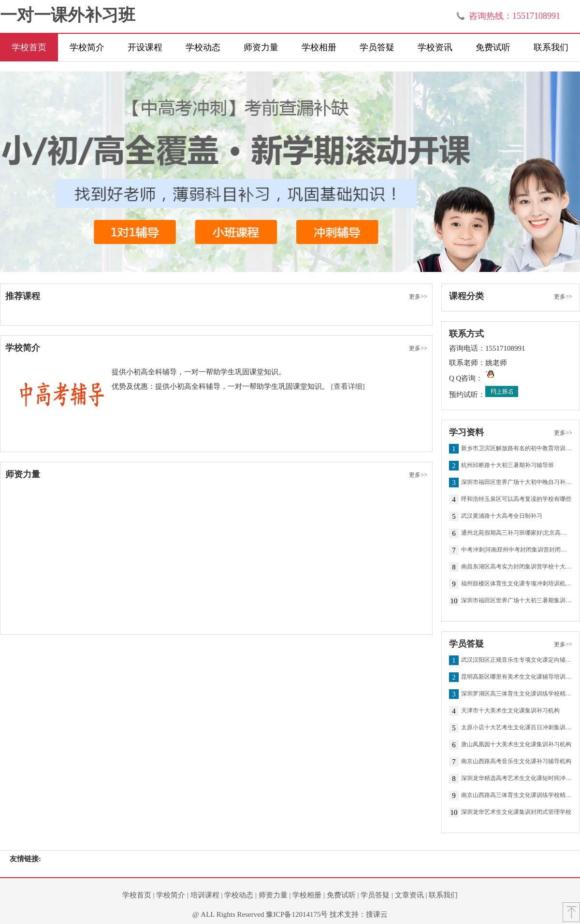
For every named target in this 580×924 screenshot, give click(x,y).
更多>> (418, 297)
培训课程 (205, 895)
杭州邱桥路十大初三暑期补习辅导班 (507, 466)
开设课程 (145, 47)
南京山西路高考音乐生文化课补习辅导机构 (516, 762)
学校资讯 (435, 47)
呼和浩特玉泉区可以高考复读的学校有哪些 (516, 499)
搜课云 (377, 914)
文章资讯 (409, 895)
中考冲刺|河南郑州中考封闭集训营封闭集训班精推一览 (517, 550)
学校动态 (203, 47)
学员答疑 (377, 47)
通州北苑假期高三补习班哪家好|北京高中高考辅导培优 (517, 533)
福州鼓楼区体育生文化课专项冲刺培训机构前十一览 (517, 584)
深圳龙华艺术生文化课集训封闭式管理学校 (516, 812)
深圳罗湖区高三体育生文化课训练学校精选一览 (517, 694)
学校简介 (87, 47)
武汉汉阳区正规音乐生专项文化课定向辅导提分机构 (517, 660)
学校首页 (29, 47)
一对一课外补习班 (68, 15)
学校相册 (319, 47)
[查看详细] (348, 386)
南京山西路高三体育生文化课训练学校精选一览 (517, 796)
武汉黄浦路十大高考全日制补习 (502, 516)
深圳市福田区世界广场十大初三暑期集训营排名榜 (517, 601)
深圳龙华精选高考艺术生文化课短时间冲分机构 (517, 779)
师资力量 (261, 47)
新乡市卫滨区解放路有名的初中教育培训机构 (517, 449)
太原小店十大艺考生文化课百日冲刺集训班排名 (517, 728)
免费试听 (493, 47)
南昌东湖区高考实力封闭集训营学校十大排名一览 (517, 567)
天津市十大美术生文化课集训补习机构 (510, 711)
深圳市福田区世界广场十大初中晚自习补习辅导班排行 (517, 483)
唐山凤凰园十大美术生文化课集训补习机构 (516, 745)
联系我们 (551, 47)
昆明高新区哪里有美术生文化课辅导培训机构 (517, 677)
